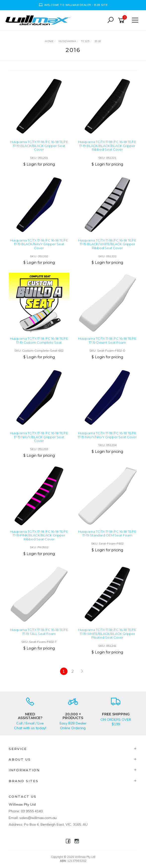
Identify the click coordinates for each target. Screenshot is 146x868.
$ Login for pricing (39, 164)
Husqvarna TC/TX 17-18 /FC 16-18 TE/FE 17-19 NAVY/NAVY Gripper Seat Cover (107, 435)
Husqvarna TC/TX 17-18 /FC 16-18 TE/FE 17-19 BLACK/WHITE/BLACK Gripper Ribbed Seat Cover (107, 244)
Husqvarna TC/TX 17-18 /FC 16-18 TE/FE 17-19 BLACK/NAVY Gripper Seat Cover (39, 244)
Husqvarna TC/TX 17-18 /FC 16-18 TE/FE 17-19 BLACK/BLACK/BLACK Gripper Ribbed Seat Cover (107, 146)
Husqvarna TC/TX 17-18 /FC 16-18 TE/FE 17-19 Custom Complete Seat (39, 340)
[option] (73, 5)
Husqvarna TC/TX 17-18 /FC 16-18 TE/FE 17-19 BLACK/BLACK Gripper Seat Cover (39, 146)
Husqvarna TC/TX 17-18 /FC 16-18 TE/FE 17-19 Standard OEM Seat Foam (107, 533)
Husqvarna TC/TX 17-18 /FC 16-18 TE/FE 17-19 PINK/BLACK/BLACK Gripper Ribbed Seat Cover (39, 535)
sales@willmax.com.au (38, 818)
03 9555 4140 (32, 811)
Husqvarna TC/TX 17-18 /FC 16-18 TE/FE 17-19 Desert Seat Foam (107, 340)
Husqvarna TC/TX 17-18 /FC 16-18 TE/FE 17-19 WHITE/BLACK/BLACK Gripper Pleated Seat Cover (107, 634)
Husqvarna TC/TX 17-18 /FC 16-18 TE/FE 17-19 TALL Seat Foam (39, 632)
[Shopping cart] (122, 20)
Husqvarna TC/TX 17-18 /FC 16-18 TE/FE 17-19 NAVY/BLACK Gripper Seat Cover (39, 437)
